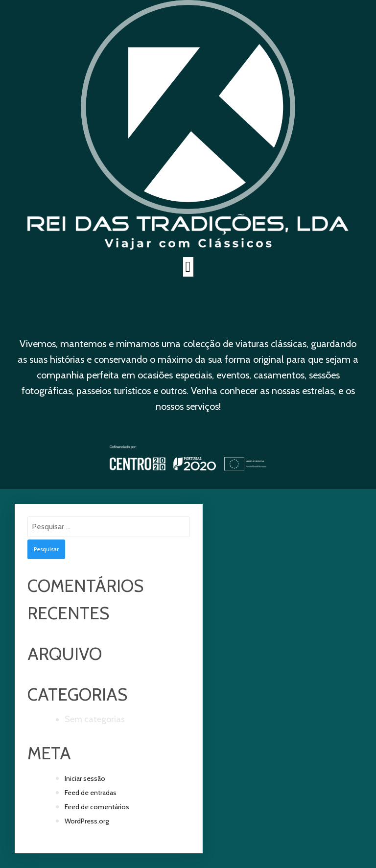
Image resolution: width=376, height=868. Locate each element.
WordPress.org (87, 821)
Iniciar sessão (85, 778)
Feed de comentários (97, 807)
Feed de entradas (91, 793)
